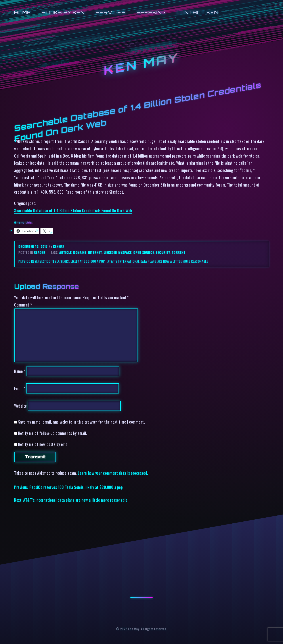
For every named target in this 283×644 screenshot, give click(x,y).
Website (21, 406)
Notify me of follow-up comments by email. (53, 433)
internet (95, 252)
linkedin (110, 252)
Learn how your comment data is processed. (113, 473)
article (65, 252)
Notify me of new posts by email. (44, 444)
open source (144, 252)
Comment (23, 305)
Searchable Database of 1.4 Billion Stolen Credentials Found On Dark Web (73, 210)
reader (40, 252)
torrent (179, 252)
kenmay (59, 246)
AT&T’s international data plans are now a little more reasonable (158, 261)
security (163, 252)
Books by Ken (63, 12)
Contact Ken (197, 12)
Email (20, 388)
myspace (125, 252)
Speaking (151, 12)
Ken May (141, 64)
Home (22, 12)
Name (20, 371)
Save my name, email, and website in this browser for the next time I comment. (82, 422)
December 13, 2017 (33, 246)
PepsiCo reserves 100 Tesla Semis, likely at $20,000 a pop (62, 261)
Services (111, 12)
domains (80, 252)
